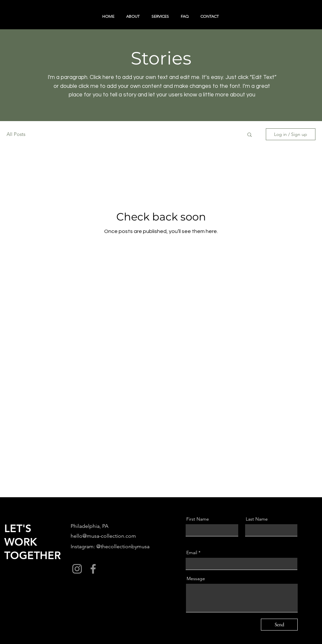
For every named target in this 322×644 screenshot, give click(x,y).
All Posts (16, 134)
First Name (198, 519)
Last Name (257, 519)
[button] (250, 135)
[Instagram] (77, 569)
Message (196, 579)
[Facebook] (93, 569)
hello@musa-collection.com (103, 536)
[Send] (279, 625)
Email (192, 553)
